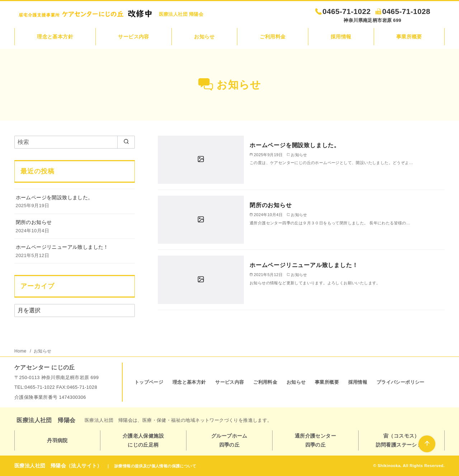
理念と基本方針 (55, 37)
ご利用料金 (273, 37)
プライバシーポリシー (401, 382)
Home (21, 351)
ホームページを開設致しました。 (295, 145)
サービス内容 (133, 37)
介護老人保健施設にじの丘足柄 (143, 440)
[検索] (75, 142)
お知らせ (204, 37)
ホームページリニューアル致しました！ (304, 265)
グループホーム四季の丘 (229, 440)
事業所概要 (409, 37)
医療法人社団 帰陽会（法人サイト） (58, 466)
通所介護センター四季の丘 (315, 440)
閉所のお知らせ (271, 205)
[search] (126, 142)
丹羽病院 (57, 440)
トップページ (149, 382)
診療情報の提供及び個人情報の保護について (155, 466)
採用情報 (341, 37)
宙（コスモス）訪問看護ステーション (402, 440)
